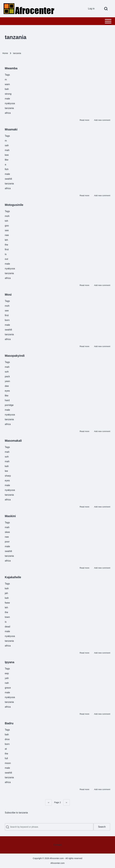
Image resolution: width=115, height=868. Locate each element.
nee (7, 235)
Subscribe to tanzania (16, 813)
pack (7, 376)
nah (7, 683)
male (7, 99)
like (7, 160)
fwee (7, 603)
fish (7, 169)
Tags (7, 75)
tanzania (9, 108)
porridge (9, 405)
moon (8, 763)
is (6, 254)
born (7, 320)
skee (7, 532)
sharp (8, 476)
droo (7, 739)
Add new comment (102, 120)
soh (7, 372)
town (7, 617)
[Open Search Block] (106, 9)
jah (6, 593)
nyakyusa (10, 103)
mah (7, 150)
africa (8, 113)
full (6, 758)
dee (7, 386)
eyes (7, 391)
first (7, 249)
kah (7, 466)
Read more (84, 120)
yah (7, 678)
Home (5, 53)
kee (7, 155)
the (6, 245)
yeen (7, 381)
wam (7, 84)
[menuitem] (92, 9)
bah (7, 89)
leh (6, 240)
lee (6, 471)
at (6, 749)
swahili (8, 179)
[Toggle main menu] (57, 21)
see (7, 230)
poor (7, 542)
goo (7, 226)
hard (7, 400)
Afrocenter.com (57, 863)
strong (8, 94)
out (6, 259)
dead (7, 627)
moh (7, 216)
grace (8, 688)
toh (6, 221)
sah (7, 145)
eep (7, 673)
